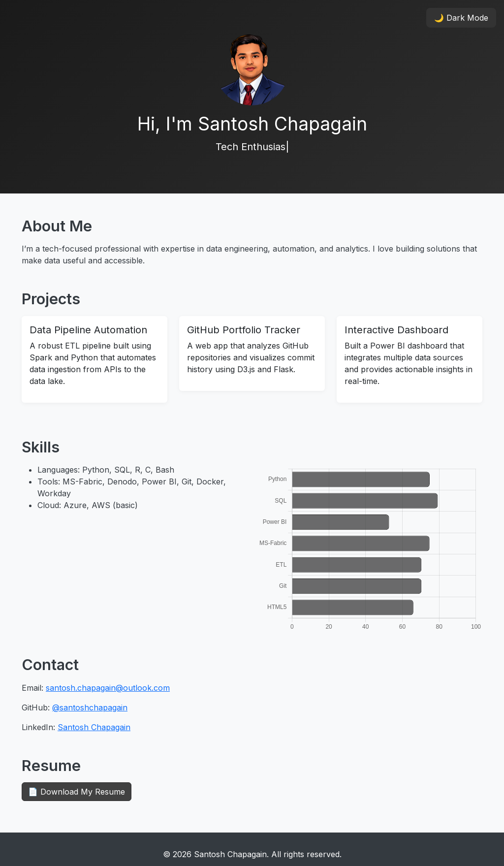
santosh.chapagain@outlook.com (108, 688)
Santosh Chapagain (94, 727)
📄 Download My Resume (77, 792)
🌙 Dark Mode (461, 18)
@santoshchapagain (90, 707)
